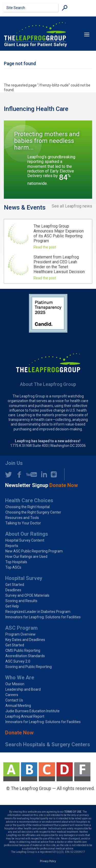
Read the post (45, 247)
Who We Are (20, 678)
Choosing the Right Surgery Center (33, 512)
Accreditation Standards (25, 656)
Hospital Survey (24, 578)
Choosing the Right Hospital (28, 507)
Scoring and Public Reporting (29, 667)
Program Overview (20, 634)
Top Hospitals (16, 562)
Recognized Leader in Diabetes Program (38, 612)
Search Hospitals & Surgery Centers (48, 744)
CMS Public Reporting (23, 650)
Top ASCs (13, 567)
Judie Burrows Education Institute (33, 711)
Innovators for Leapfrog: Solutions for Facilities (43, 617)
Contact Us (14, 700)
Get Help (12, 606)
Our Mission (15, 684)
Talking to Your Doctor (23, 523)
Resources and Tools (22, 518)
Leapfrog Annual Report (25, 716)
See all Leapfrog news (72, 206)
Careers (12, 695)
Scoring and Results (21, 601)
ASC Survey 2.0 (18, 661)
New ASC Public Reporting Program (34, 551)
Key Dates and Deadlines (25, 640)
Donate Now (19, 733)
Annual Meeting (18, 706)
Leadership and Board (23, 689)
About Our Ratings (27, 534)
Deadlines (13, 590)
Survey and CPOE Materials (27, 595)
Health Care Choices (29, 500)
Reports (12, 546)
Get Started (15, 585)
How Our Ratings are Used (26, 557)
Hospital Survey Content (25, 540)
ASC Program (21, 628)
